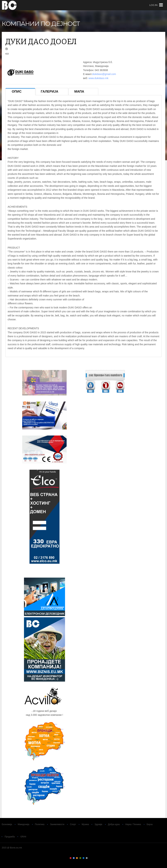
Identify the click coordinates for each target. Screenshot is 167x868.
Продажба (10, 837)
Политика (40, 824)
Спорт (73, 824)
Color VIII (93, 858)
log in (153, 5)
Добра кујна (114, 824)
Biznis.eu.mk (9, 5)
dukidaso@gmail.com (104, 74)
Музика (85, 824)
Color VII (90, 858)
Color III (77, 858)
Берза (150, 824)
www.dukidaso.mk (98, 78)
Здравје (98, 824)
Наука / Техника (133, 824)
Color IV (80, 858)
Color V (83, 858)
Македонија (24, 824)
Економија (7, 824)
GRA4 (23, 837)
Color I (71, 858)
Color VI (87, 858)
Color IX (96, 858)
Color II (74, 858)
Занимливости (57, 824)
